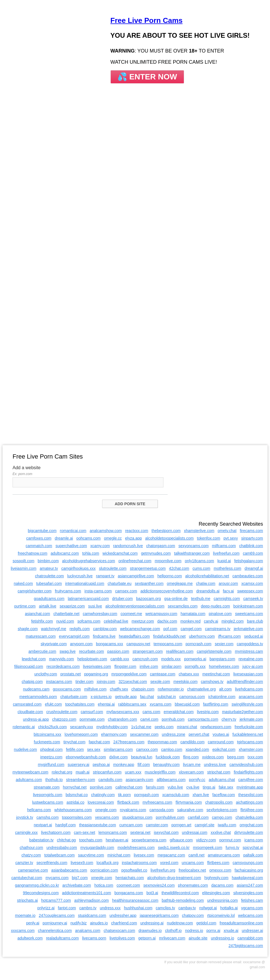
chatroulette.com (50, 576)
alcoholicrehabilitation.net (207, 576)
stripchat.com (219, 772)
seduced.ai (254, 636)
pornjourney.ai (55, 923)
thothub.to (54, 780)
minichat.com (119, 855)
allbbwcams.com (171, 780)
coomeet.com (128, 885)
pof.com (170, 629)
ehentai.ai (106, 704)
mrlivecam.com (172, 938)
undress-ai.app (36, 719)
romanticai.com (73, 531)
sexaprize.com (72, 606)
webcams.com (251, 915)
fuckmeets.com (47, 742)
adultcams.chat (222, 780)
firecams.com (251, 531)
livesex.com (144, 855)
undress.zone (173, 734)
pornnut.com (230, 840)
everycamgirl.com (74, 636)
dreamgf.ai (254, 568)
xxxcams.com (23, 931)
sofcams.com (89, 621)
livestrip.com (208, 712)
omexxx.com (220, 870)
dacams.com (222, 885)
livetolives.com (122, 938)
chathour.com (31, 848)
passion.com (118, 651)
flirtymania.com (189, 802)
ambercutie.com (42, 651)
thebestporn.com (166, 531)
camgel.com (191, 629)
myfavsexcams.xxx (123, 712)
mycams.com (57, 878)
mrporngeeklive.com (129, 674)
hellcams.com (39, 810)
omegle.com (106, 810)
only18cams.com (199, 561)
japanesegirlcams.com (159, 915)
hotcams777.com (56, 900)
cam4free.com (251, 780)
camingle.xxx (26, 832)
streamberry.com (81, 780)
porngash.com (147, 795)
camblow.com (105, 629)
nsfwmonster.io (171, 689)
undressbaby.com (62, 848)
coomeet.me (131, 614)
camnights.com (227, 599)
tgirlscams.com (250, 742)
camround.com (221, 742)
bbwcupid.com (187, 704)
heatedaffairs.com (134, 636)
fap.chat (147, 697)
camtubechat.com (27, 878)
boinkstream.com (248, 606)
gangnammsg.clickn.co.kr (37, 885)
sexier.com (224, 644)
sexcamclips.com (183, 606)
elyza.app (134, 538)
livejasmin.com (24, 568)
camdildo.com (192, 742)
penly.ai (33, 923)
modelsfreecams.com (136, 848)
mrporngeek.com (208, 848)
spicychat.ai (253, 848)
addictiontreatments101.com (86, 893)
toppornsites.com (77, 817)
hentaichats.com (130, 878)
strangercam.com (148, 651)
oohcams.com (89, 538)
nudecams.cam (36, 689)
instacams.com (59, 682)
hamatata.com (193, 614)
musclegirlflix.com (160, 772)
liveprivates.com (97, 666)
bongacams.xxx (109, 644)
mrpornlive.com (168, 561)
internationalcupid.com (85, 583)
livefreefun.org (163, 870)
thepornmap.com (162, 742)
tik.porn (124, 795)
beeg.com (236, 757)
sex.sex (94, 749)
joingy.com (106, 682)
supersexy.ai (79, 765)
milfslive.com (95, 689)
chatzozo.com (64, 719)
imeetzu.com (51, 757)
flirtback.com (128, 802)
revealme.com (251, 659)
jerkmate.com (251, 719)
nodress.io (194, 931)
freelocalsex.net (192, 870)
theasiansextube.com (98, 825)
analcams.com (88, 931)
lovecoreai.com (101, 802)
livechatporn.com (56, 832)
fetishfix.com (42, 621)
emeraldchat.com (179, 712)
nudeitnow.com (180, 923)
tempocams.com (168, 644)
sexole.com (160, 682)
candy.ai (211, 621)
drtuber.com (122, 599)
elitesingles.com (216, 893)
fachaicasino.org (249, 870)
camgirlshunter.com (34, 591)
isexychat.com (166, 832)
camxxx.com (147, 749)
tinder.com (85, 682)
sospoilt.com (23, 561)
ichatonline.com (222, 697)
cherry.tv (229, 719)
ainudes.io (99, 923)
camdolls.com (110, 780)
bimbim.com (48, 561)
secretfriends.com (52, 863)
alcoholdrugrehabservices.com (89, 561)
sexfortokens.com (222, 810)
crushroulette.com (62, 712)
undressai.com (195, 832)
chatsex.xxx (189, 674)
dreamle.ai (64, 538)
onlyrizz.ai (46, 908)
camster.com (157, 825)
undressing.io (222, 938)
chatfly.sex (119, 689)
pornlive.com (101, 787)
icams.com (254, 840)
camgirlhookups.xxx (79, 568)
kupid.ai (224, 561)
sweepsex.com (250, 591)
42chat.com (179, 568)
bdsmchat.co (77, 795)
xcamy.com (100, 546)
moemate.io (25, 915)
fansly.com (155, 787)
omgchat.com (251, 825)
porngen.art (181, 825)
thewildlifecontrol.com (180, 893)
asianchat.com (37, 614)
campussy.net (138, 644)
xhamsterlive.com (199, 531)
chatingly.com (103, 795)
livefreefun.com (226, 553)
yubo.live (175, 787)
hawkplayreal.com (247, 878)
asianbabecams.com (69, 870)
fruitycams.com (68, 591)
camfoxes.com (39, 538)
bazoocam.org (149, 599)
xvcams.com (161, 704)
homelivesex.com (224, 666)
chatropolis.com (219, 802)
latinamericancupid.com (88, 599)
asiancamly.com (139, 780)
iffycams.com (229, 636)
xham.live (201, 795)
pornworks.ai (195, 659)
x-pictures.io (101, 697)
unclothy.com (46, 674)
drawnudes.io (150, 931)
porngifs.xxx (195, 666)
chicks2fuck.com (53, 727)
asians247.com (250, 885)
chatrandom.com (122, 719)
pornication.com (104, 870)
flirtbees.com (218, 863)
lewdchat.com (34, 659)
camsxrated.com (27, 704)
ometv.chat (227, 531)
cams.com (151, 712)
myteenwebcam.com (30, 772)
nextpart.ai (43, 825)
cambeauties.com (248, 576)
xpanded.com (197, 749)
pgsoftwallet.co (134, 870)
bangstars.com (222, 659)
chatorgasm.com (161, 546)
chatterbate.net (66, 614)
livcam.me (192, 765)
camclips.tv (165, 908)
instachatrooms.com (139, 863)
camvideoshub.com (246, 765)
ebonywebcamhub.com (86, 757)
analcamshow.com (106, 531)
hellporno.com (170, 576)
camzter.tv (24, 863)
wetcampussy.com (161, 614)
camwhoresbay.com (100, 614)
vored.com (169, 863)
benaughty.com (166, 765)
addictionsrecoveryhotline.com (167, 591)
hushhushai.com (138, 908)
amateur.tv (49, 568)
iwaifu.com (227, 825)
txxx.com (255, 757)
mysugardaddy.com (97, 848)
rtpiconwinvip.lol (221, 915)
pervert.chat (199, 734)
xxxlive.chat (221, 832)
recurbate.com (91, 651)
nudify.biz (79, 923)
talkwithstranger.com (192, 553)
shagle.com (28, 629)
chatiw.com (206, 583)
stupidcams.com (92, 915)
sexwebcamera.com (149, 840)
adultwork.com (30, 938)
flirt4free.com (252, 810)
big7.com (80, 878)
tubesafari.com (49, 583)
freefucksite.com (249, 727)
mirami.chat (187, 727)
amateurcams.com (224, 855)
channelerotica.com (55, 931)
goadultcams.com (49, 599)
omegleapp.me (180, 583)
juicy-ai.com (253, 666)
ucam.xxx (133, 772)
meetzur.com (143, 621)
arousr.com (228, 583)
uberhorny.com (202, 636)
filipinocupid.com (29, 666)
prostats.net (71, 674)
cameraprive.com (33, 870)
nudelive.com (26, 749)
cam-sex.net (85, 832)
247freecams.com (129, 742)
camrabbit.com (250, 938)
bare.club (255, 621)
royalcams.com (133, 810)
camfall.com (198, 817)
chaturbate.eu (120, 583)
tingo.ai (209, 787)
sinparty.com (252, 538)
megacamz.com (171, 855)
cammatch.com (39, 546)
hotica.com (104, 885)
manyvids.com (62, 659)
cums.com (201, 568)
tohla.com (91, 553)
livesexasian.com (248, 674)
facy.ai (228, 591)
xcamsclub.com (176, 795)
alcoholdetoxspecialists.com (170, 538)
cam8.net (196, 855)
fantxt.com (67, 908)
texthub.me (201, 599)
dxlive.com (119, 757)
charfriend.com (124, 923)
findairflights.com (248, 772)
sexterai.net (140, 832)
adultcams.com (29, 780)
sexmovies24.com (159, 885)
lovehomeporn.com (81, 734)
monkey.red (191, 621)
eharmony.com (114, 734)
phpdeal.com (51, 749)
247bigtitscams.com (246, 946)
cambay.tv (187, 908)
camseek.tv (253, 599)
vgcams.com (252, 908)
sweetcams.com (249, 614)
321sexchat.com (133, 682)
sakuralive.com (190, 810)
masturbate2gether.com (243, 712)
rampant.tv (105, 576)
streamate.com (47, 787)
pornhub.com (173, 719)
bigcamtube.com (42, 531)
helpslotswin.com (92, 659)
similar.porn (172, 666)
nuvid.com (65, 621)
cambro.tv (88, 908)
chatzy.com (31, 855)
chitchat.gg (66, 840)
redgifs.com (79, 629)
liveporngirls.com (48, 795)
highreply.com (216, 878)
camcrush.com (145, 659)
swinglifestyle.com (247, 704)
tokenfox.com (208, 538)
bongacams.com (129, 893)
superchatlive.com (71, 546)
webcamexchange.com (140, 629)
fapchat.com (99, 742)
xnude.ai (231, 931)
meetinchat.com (216, 674)
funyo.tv (232, 848)
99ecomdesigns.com (41, 893)
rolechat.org (62, 772)
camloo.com (172, 749)
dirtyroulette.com (249, 832)
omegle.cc (113, 538)
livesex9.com (82, 863)
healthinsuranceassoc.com (135, 900)
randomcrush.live (128, 546)
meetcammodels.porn (38, 697)
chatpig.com (32, 682)
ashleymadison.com (91, 900)
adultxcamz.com (65, 553)
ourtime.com (25, 606)
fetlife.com (75, 749)
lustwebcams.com (48, 802)
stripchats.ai (27, 900)
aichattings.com (249, 802)
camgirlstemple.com (214, 651)
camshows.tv (212, 682)
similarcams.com (118, 749)
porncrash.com (198, 644)
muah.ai (83, 772)
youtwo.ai (221, 734)
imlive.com (149, 666)
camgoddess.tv (250, 644)
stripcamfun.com (107, 772)
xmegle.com (101, 878)
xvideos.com (213, 757)
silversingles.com (248, 893)
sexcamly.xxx (81, 727)
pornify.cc (197, 780)
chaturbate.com (74, 697)
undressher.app (123, 915)
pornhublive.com (170, 817)
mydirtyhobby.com (112, 727)
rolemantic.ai (24, 727)
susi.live (95, 606)
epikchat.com (224, 749)
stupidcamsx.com (137, 817)
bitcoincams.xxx (48, 734)
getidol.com (206, 923)
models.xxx (171, 659)
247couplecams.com (57, 915)
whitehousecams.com (73, 810)
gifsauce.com (181, 840)
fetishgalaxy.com (249, 561)
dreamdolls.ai (208, 591)
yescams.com (107, 817)
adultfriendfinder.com (245, 682)
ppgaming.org (96, 674)
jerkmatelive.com (248, 629)
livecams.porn (94, 938)
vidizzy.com (206, 840)
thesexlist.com (251, 795)
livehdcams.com (249, 689)
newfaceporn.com (216, 727)
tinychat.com (74, 742)
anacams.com (251, 697)
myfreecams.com (157, 802)
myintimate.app (250, 787)
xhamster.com (251, 749)
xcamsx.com (252, 583)
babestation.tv (41, 840)
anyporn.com (81, 644)
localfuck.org (108, 863)
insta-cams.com (98, 591)
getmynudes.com (156, 553)
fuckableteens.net (248, 734)
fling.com (191, 757)
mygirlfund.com (51, 765)
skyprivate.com (54, 644)
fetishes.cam (252, 900)
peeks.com (164, 727)
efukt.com (53, 704)
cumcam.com (131, 825)
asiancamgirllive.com (136, 576)
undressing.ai (152, 923)
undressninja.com (223, 900)
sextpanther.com (149, 583)
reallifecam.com (180, 651)
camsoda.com (162, 810)
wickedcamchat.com (120, 553)
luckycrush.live (80, 576)
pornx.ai (213, 931)
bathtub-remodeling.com (183, 900)
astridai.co (75, 802)
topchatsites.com (80, 704)
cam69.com (253, 553)
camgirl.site (205, 825)
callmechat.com (129, 787)
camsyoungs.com (248, 863)
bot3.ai (152, 893)
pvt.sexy (231, 538)
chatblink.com (251, 546)
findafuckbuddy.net (169, 636)
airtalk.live (48, 606)
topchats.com (91, 840)
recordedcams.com (63, 666)
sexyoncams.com (194, 546)
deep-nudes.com (215, 606)
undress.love (215, 765)
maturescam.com (41, 636)
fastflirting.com (216, 704)
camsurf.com (92, 712)
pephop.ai (101, 765)
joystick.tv (25, 817)
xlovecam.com (191, 772)
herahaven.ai (117, 840)
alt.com (226, 689)
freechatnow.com (33, 553)
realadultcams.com (62, 938)
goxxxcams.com (67, 689)
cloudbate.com (30, 712)
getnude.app (126, 697)
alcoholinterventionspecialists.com (135, 606)
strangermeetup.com (148, 568)
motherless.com (227, 568)
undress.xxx (110, 908)
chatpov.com (193, 915)
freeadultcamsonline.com (241, 923)
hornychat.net (75, 787)
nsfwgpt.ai (208, 908)
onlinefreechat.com (135, 561)
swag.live (68, 651)
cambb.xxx (120, 659)
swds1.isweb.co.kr (174, 848)
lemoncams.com (113, 832)
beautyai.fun (142, 757)
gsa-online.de (176, 599)
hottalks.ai (229, 908)
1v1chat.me (141, 727)
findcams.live (104, 636)
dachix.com (167, 621)
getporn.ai (147, 938)
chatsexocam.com (120, 931)
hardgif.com (65, 825)
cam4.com (149, 719)
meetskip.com (185, 682)
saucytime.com (91, 855)
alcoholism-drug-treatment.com (174, 878)
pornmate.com (92, 719)
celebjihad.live (116, 621)
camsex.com (126, 591)
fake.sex (226, 787)
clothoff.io (173, 931)
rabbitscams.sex (132, 704)
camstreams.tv (218, 629)
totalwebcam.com (60, 855)
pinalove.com (220, 614)
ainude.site (198, 938)
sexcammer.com (144, 734)
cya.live (193, 787)
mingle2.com (232, 621)
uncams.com (193, 863)
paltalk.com (253, 855)
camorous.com (192, 697)
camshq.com (48, 817)
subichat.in (167, 697)
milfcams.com (224, 546)
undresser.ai (252, 931)
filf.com (144, 765)
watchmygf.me (54, 629)
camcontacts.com (203, 719)
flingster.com (125, 666)
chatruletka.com (249, 817)
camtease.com (162, 674)
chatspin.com (143, 689)
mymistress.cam (249, 651)
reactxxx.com (137, 531)
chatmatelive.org (202, 689)
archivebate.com (77, 885)
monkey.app (124, 765)
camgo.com (222, 817)
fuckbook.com (168, 757)
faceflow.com (224, 795)
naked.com (23, 583)
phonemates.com (193, 885)
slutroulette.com (113, 568)
